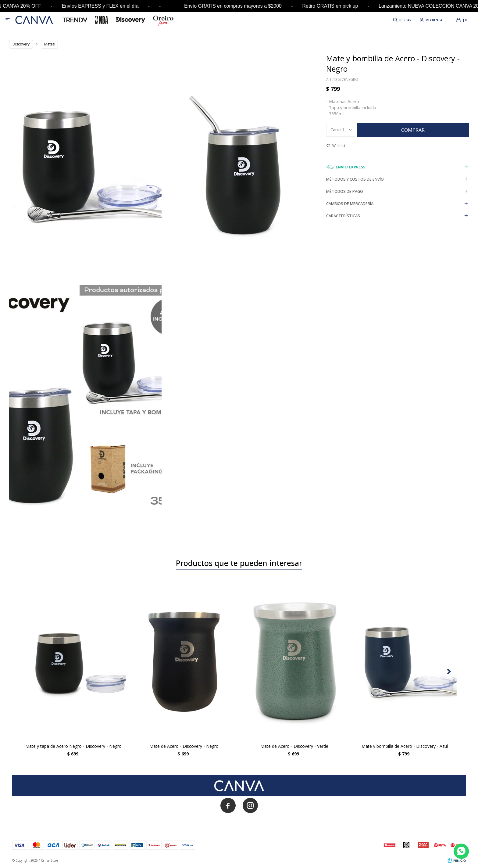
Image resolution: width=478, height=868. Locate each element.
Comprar (413, 130)
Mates (49, 44)
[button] (449, 672)
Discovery (21, 44)
